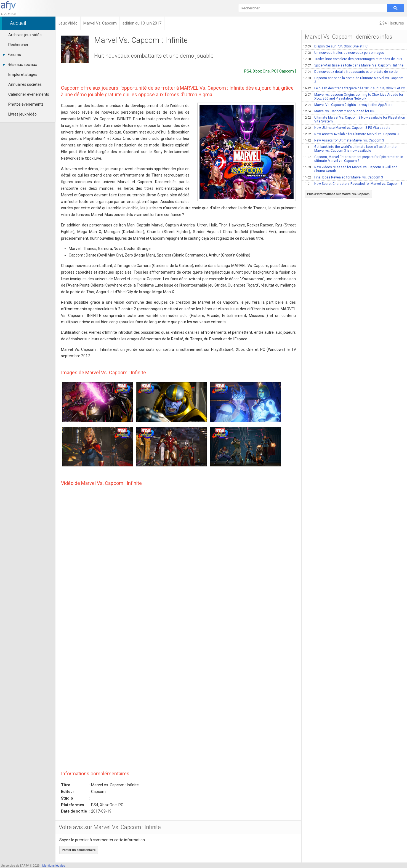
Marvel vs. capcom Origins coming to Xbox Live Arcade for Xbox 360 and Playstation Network (353, 97)
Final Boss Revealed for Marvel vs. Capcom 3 (343, 177)
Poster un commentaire (79, 850)
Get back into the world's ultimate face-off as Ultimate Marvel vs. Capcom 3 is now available (350, 149)
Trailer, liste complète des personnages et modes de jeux (353, 59)
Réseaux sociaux (20, 65)
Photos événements (26, 104)
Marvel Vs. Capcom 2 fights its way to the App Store (348, 105)
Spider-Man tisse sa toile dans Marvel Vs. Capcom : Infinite (353, 65)
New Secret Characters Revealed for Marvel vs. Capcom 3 (353, 184)
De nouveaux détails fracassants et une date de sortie (350, 72)
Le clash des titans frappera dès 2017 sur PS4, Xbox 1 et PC (354, 88)
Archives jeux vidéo (25, 35)
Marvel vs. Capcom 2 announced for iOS (339, 111)
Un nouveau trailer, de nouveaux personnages (344, 53)
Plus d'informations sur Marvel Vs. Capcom (338, 194)
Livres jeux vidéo (22, 114)
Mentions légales (54, 866)
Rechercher (18, 45)
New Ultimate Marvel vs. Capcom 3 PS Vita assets (347, 128)
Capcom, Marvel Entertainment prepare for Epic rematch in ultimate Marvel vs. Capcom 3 (353, 159)
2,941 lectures (392, 23)
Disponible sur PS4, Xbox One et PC (335, 46)
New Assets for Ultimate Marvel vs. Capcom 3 (344, 140)
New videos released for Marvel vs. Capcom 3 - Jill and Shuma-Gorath (350, 169)
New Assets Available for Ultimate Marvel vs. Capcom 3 (351, 134)
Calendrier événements (29, 94)
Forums (12, 55)
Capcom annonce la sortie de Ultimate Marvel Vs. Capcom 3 (353, 80)
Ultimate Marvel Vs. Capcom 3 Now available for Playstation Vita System (354, 119)
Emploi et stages (23, 74)
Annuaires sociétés (25, 84)
